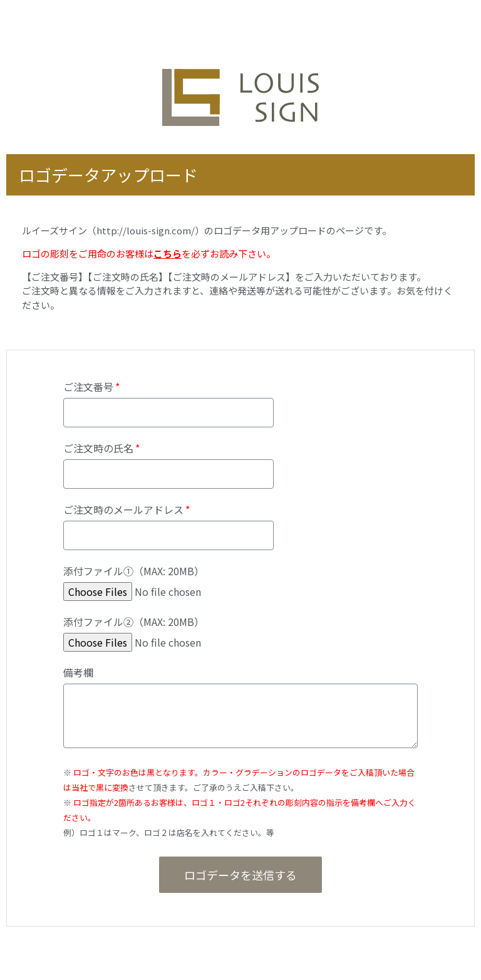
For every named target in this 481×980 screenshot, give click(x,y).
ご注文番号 (88, 388)
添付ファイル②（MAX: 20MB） (134, 623)
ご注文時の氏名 (98, 449)
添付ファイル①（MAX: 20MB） (134, 572)
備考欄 (78, 674)
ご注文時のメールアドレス (123, 511)
